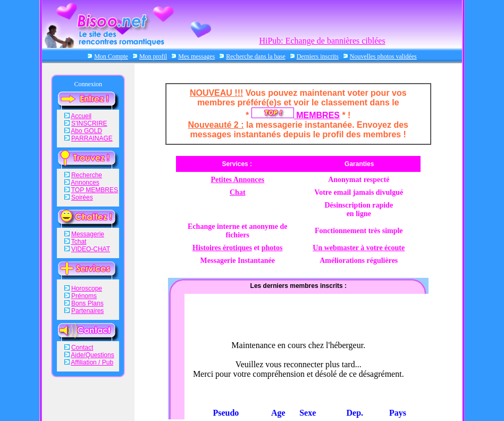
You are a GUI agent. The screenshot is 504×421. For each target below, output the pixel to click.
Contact (82, 348)
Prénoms (84, 296)
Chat (238, 192)
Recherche (87, 175)
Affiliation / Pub (92, 362)
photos (272, 248)
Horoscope (87, 288)
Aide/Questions (92, 355)
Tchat (79, 242)
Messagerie (88, 234)
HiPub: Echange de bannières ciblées (322, 41)
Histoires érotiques (222, 248)
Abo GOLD (86, 131)
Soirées (82, 197)
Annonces (85, 183)
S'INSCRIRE (89, 123)
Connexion (88, 84)
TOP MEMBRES (95, 190)
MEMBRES (296, 115)
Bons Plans (87, 303)
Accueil (81, 116)
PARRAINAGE (92, 138)
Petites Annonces (237, 180)
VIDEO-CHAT (91, 249)
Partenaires (87, 311)
